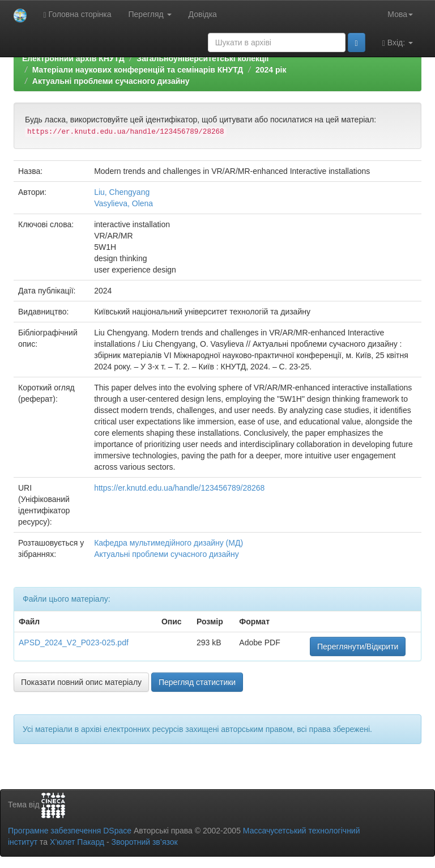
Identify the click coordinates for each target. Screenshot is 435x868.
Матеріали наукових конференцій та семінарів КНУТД (138, 70)
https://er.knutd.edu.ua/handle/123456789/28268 (179, 488)
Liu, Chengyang (122, 192)
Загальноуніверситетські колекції (202, 58)
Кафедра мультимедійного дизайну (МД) (169, 543)
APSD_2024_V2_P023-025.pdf (74, 643)
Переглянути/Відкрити (358, 646)
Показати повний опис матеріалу (81, 682)
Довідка (203, 14)
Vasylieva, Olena (123, 203)
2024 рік (271, 70)
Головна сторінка (78, 14)
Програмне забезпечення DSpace (70, 831)
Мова (400, 14)
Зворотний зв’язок (144, 842)
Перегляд (150, 14)
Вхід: (398, 43)
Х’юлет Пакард (77, 842)
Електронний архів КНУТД (73, 58)
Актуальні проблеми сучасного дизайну (111, 81)
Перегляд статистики (197, 682)
